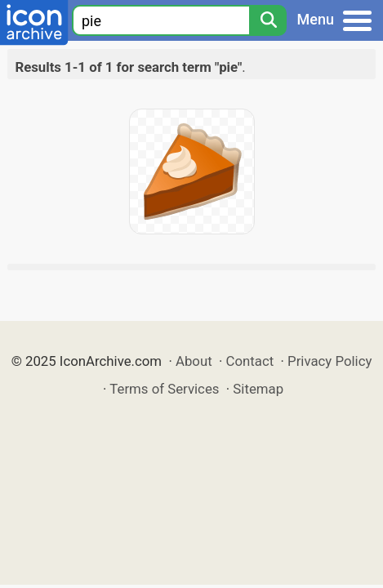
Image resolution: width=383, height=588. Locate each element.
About (194, 361)
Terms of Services (164, 389)
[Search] (268, 20)
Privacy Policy (330, 361)
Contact (250, 361)
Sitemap (258, 389)
